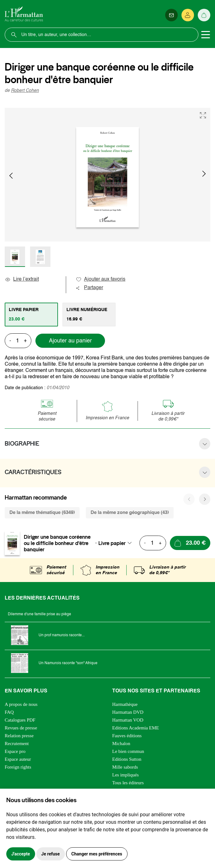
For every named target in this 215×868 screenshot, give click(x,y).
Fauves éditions (127, 736)
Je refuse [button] (51, 854)
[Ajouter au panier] (190, 543)
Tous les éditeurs (128, 783)
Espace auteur (18, 759)
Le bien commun (128, 751)
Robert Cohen (25, 91)
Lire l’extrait (22, 279)
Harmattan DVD (128, 712)
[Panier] (204, 15)
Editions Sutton (127, 759)
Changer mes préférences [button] (97, 854)
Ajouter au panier (70, 341)
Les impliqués (126, 775)
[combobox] (117, 543)
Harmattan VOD (128, 720)
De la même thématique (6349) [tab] (42, 513)
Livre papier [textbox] (112, 543)
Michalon (121, 744)
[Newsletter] (171, 15)
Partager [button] (89, 288)
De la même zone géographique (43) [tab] (130, 513)
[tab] (31, 315)
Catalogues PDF (20, 720)
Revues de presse (21, 728)
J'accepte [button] (21, 854)
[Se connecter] (188, 15)
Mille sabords (125, 767)
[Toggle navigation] (206, 35)
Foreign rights (18, 767)
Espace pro (15, 751)
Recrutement (17, 744)
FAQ (9, 712)
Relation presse (19, 736)
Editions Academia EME (136, 728)
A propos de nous (21, 704)
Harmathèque (125, 704)
